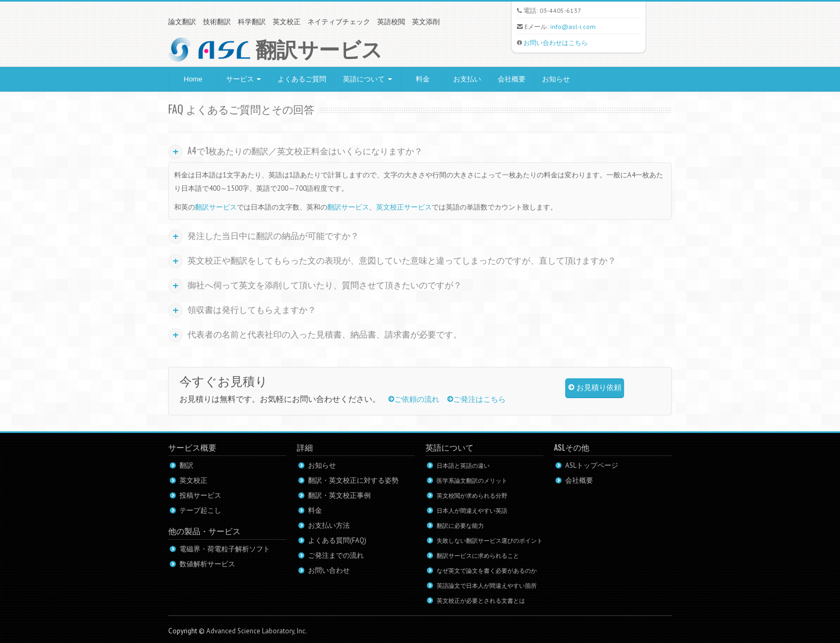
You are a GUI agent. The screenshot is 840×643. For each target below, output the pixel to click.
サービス (244, 79)
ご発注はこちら (477, 399)
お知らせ (556, 79)
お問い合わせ (329, 570)
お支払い (467, 79)
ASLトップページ (592, 465)
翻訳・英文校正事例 (339, 495)
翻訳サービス (216, 207)
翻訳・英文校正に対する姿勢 (353, 480)
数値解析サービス (207, 564)
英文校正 (193, 480)
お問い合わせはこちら (556, 43)
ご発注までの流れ (336, 555)
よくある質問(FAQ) (337, 540)
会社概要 (512, 79)
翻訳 (186, 465)
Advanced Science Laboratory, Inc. (257, 631)
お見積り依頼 (595, 388)
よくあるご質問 (302, 79)
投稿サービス (200, 495)
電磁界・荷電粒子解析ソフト (225, 549)
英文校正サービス (404, 207)
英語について (367, 79)
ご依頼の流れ (414, 399)
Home (193, 79)
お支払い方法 (329, 525)
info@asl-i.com (573, 27)
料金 (423, 79)
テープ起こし (200, 510)
